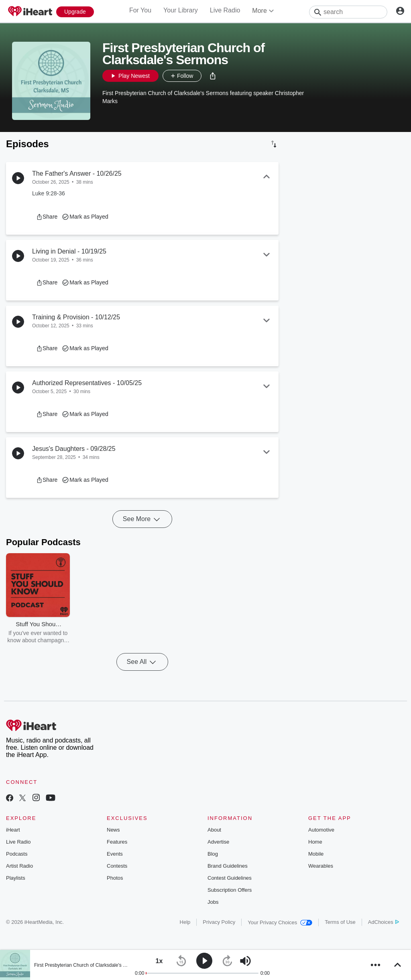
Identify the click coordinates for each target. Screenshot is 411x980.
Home (315, 842)
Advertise (218, 842)
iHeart (13, 830)
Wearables (321, 866)
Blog (213, 854)
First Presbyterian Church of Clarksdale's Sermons (88, 965)
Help (185, 922)
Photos (115, 878)
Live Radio (225, 10)
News (113, 830)
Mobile (316, 854)
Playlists (16, 878)
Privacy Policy (219, 922)
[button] (213, 76)
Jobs (213, 902)
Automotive (321, 830)
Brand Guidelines (228, 866)
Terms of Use (340, 922)
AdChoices (384, 922)
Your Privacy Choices (280, 922)
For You (140, 10)
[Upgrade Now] (75, 12)
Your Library (181, 10)
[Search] (348, 12)
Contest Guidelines (230, 878)
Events (115, 854)
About (214, 830)
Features (117, 842)
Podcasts (17, 854)
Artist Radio (19, 866)
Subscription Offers (230, 890)
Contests (117, 866)
